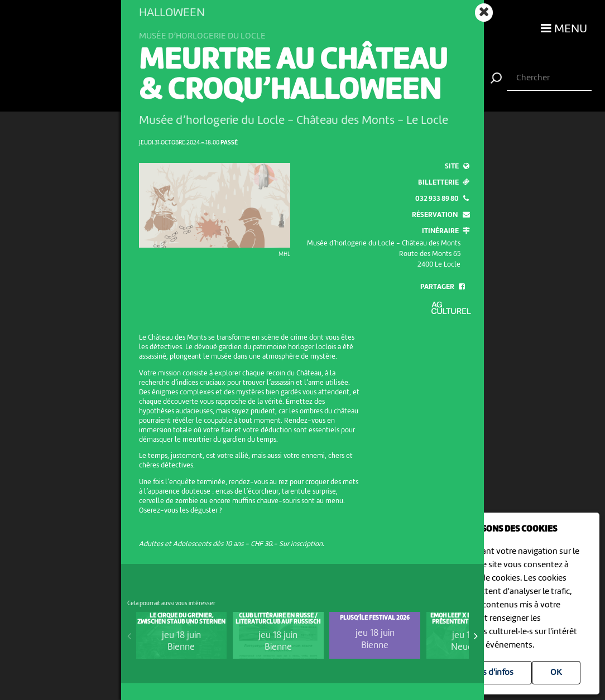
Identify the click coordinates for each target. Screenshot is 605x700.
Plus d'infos (492, 673)
